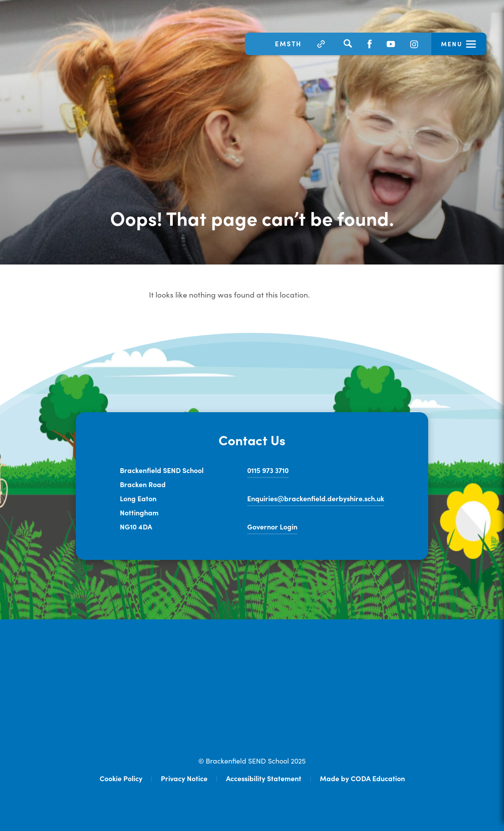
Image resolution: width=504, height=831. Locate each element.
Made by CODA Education (362, 778)
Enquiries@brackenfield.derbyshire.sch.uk (316, 498)
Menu (452, 44)
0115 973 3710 (268, 470)
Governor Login (272, 526)
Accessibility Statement (264, 778)
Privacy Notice (184, 778)
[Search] (347, 44)
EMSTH (288, 43)
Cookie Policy (121, 778)
